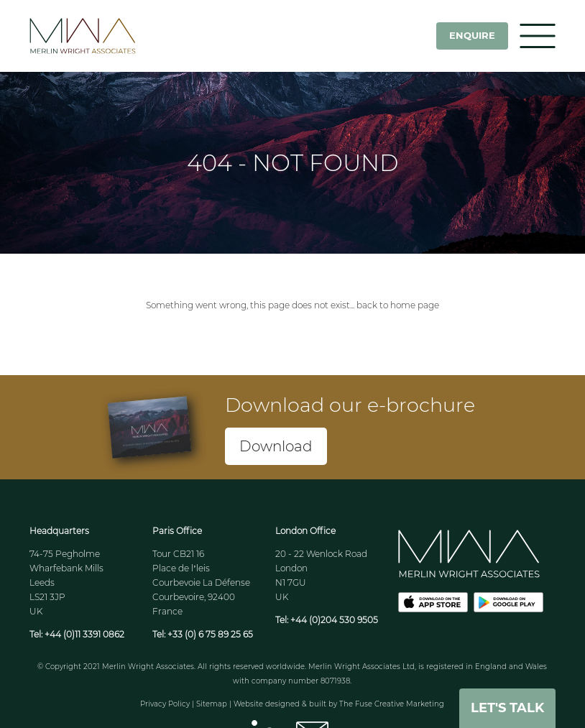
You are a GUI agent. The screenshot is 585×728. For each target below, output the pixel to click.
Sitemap (212, 704)
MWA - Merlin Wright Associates (101, 36)
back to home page (398, 305)
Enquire (472, 35)
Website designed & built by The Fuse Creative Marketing (339, 704)
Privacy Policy (165, 704)
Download (276, 446)
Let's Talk (507, 708)
